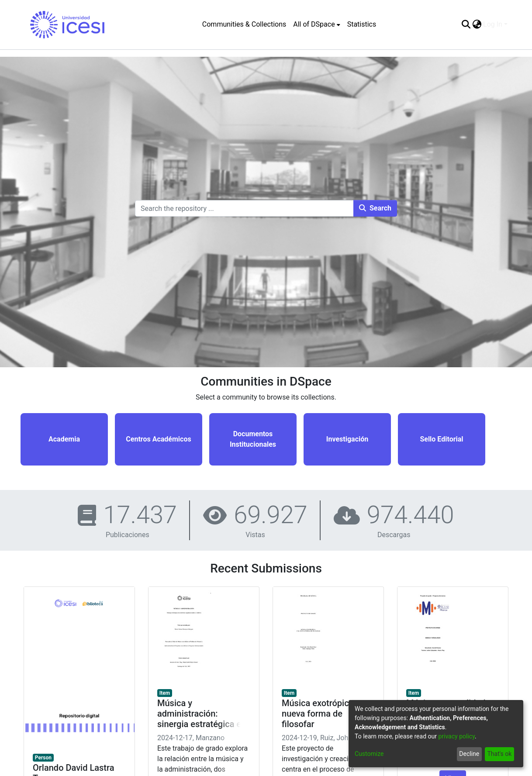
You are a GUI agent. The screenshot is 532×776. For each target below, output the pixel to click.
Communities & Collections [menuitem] (244, 24)
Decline (469, 754)
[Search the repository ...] (244, 208)
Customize (369, 754)
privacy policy (456, 736)
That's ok (499, 754)
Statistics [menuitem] (362, 24)
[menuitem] (316, 24)
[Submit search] (466, 24)
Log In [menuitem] (493, 24)
